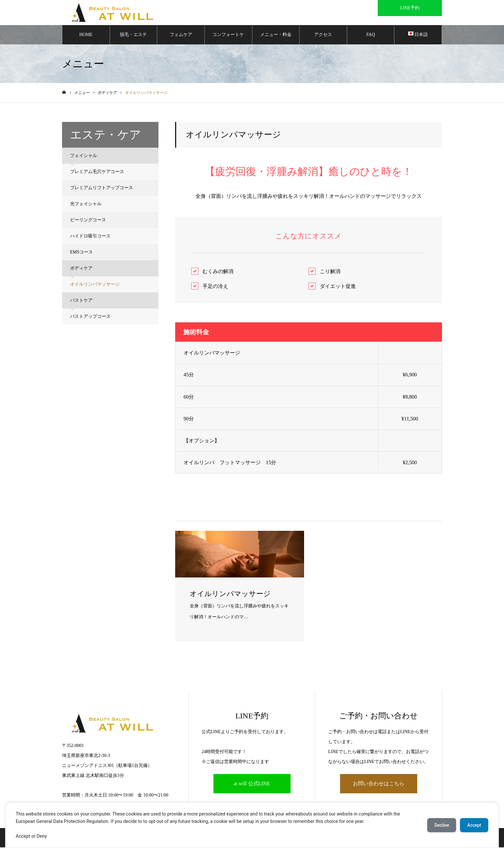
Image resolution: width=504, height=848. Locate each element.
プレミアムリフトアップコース (102, 188)
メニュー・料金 (276, 35)
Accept (473, 825)
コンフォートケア (228, 39)
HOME (86, 35)
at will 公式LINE (252, 784)
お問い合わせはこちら (379, 784)
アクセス (323, 35)
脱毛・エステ (133, 35)
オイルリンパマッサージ (95, 285)
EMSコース (81, 253)
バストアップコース (90, 317)
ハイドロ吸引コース (90, 237)
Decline (440, 825)
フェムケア (181, 35)
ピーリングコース (88, 221)
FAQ (371, 35)
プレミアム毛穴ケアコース (97, 172)
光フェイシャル (86, 204)
